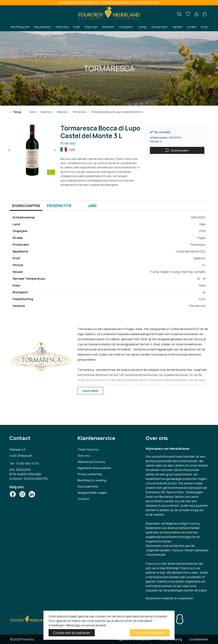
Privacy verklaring (90, 474)
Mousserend (42, 27)
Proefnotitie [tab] (59, 206)
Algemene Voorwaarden (94, 468)
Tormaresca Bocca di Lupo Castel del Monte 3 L (117, 112)
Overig (142, 27)
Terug (15, 112)
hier (78, 625)
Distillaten (126, 27)
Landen (192, 27)
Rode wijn (62, 112)
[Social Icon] (13, 494)
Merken (178, 27)
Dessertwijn (160, 27)
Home (32, 112)
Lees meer (90, 391)
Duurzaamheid (88, 486)
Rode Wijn (91, 27)
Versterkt (108, 27)
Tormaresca (79, 112)
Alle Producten (20, 27)
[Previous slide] (9, 150)
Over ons (84, 456)
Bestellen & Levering (92, 480)
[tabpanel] (109, 263)
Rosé (76, 27)
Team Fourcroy (88, 449)
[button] (205, 14)
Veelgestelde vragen (92, 493)
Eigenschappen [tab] (26, 206)
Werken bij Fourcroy (91, 462)
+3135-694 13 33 (27, 463)
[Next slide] (55, 150)
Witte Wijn (62, 27)
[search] (179, 14)
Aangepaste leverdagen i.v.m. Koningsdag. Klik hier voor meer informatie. (109, 2)
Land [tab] (92, 206)
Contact (83, 499)
